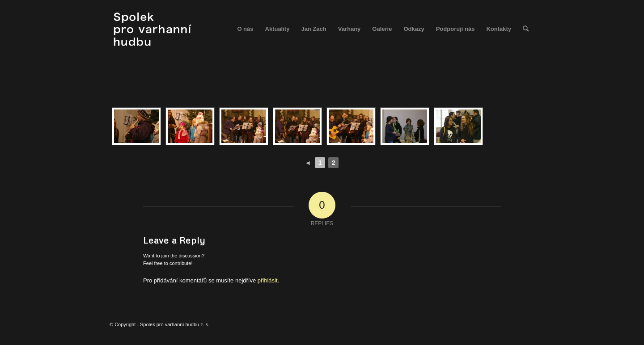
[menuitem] (245, 29)
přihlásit (268, 280)
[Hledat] (526, 29)
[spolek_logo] (154, 29)
